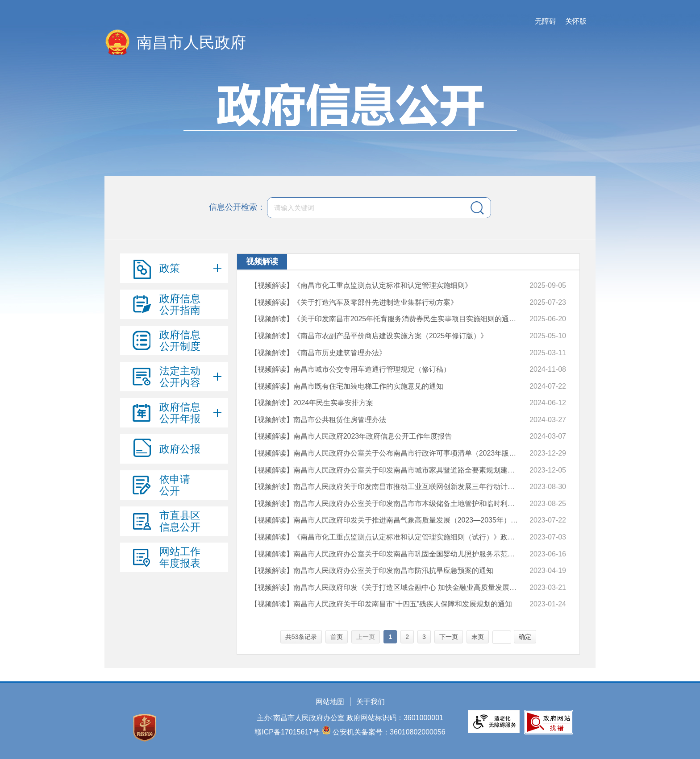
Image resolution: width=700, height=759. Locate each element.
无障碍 (546, 21)
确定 (525, 637)
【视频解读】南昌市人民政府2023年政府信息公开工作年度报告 (351, 436)
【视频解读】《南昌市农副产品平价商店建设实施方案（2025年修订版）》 (369, 336)
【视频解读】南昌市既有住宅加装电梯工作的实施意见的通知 (347, 386)
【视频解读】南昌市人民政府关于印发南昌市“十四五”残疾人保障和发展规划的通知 (381, 604)
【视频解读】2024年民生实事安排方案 (312, 403)
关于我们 (371, 702)
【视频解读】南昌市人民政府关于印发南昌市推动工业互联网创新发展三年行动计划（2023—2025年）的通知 (386, 487)
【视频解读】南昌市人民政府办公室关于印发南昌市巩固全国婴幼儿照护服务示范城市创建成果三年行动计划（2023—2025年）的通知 (386, 554)
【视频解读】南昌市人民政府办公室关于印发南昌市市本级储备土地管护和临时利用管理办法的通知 (386, 504)
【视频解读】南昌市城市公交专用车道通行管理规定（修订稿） (350, 369)
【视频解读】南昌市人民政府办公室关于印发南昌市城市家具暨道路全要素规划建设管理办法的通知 (386, 470)
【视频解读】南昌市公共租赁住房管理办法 (318, 420)
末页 (478, 637)
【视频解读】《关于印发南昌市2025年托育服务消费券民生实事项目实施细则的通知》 (386, 319)
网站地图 (330, 702)
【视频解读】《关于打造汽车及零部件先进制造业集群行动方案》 (354, 302)
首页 (337, 637)
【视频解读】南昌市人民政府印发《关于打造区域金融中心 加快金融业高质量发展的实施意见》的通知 (386, 587)
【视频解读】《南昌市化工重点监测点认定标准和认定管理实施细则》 (361, 285)
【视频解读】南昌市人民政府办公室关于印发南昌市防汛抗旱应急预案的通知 (372, 570)
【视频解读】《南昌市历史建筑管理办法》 (318, 353)
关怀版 (576, 21)
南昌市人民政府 (191, 42)
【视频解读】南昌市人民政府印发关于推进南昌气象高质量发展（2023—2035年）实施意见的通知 (386, 520)
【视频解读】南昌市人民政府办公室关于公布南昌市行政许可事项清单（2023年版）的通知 (386, 453)
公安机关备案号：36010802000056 (389, 732)
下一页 (449, 637)
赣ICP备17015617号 (287, 732)
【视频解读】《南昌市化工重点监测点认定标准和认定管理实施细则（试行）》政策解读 (386, 537)
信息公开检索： (237, 207)
